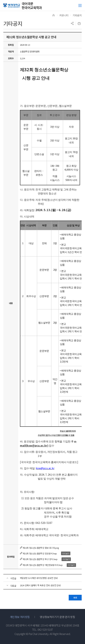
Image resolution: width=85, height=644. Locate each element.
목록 (75, 598)
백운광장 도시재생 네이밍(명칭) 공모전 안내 (39, 578)
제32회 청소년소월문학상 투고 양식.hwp (40, 559)
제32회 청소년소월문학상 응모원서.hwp (40, 553)
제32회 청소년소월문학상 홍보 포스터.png (41, 548)
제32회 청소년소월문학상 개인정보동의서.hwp (43, 565)
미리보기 (66, 554)
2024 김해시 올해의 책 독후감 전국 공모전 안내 (40, 585)
